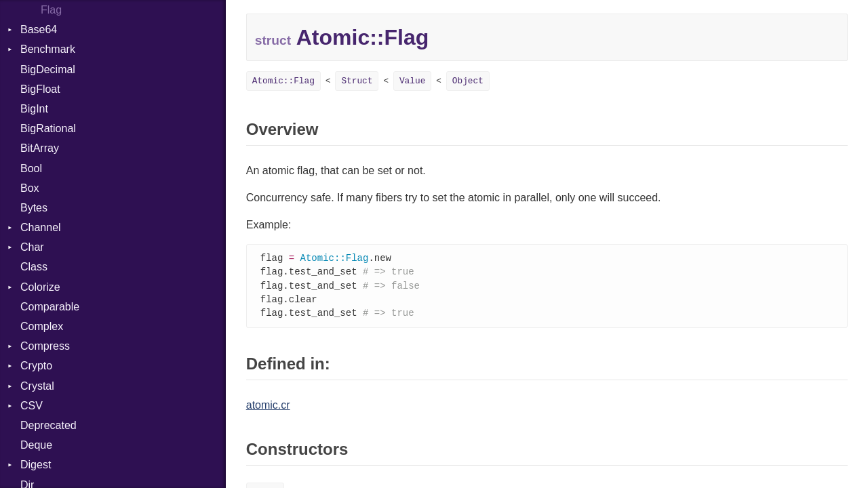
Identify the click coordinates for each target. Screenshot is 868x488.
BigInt (34, 109)
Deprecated (48, 425)
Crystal (37, 386)
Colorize (40, 287)
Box (30, 188)
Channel (41, 227)
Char (32, 247)
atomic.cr (268, 408)
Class (34, 267)
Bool (31, 168)
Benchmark (48, 49)
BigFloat (40, 89)
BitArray (40, 148)
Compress (45, 346)
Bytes (34, 208)
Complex (42, 326)
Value (412, 81)
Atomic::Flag (283, 81)
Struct (357, 81)
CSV (32, 406)
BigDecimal (48, 69)
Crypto (36, 366)
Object (468, 81)
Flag (51, 10)
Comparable (50, 307)
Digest (36, 465)
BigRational (48, 128)
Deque (36, 445)
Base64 (39, 29)
